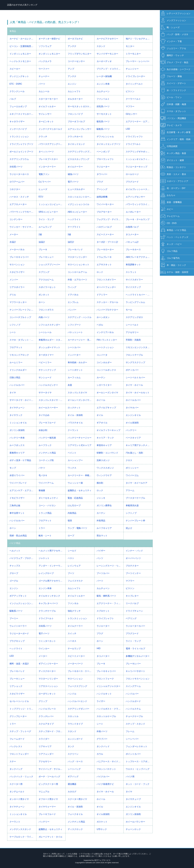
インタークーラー (47, 167)
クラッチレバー (46, 716)
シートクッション (105, 347)
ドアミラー (102, 295)
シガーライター (104, 385)
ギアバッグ (73, 777)
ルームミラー (16, 362)
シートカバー (74, 347)
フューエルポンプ (18, 106)
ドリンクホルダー (18, 370)
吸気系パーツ (103, 122)
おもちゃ (168, 195)
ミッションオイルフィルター (139, 159)
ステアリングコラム (19, 159)
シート (13, 332)
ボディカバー (132, 370)
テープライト (74, 227)
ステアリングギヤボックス (139, 152)
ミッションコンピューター (52, 204)
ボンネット (44, 295)
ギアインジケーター (48, 664)
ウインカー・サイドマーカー (23, 227)
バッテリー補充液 (47, 438)
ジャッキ (101, 498)
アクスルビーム (46, 280)
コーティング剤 (46, 460)
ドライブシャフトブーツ (21, 144)
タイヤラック (16, 415)
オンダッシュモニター (49, 54)
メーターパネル (17, 250)
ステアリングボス (134, 317)
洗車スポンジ (103, 460)
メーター (14, 234)
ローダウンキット (47, 694)
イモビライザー (17, 498)
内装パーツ (44, 317)
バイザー (101, 551)
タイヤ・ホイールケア (137, 483)
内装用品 (72, 513)
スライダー (44, 739)
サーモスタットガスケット (81, 106)
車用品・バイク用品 (173, 230)
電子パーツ (73, 182)
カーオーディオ (104, 61)
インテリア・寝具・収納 (175, 139)
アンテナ (72, 46)
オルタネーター (75, 99)
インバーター (74, 355)
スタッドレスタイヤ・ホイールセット (52, 400)
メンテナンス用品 (47, 453)
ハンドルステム (133, 709)
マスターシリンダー (77, 257)
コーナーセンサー (76, 61)
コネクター (15, 189)
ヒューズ (43, 189)
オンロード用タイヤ (19, 799)
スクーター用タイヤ (77, 799)
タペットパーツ (46, 152)
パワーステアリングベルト (52, 144)
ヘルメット (15, 551)
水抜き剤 (43, 430)
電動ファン (44, 174)
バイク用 (130, 777)
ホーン (42, 302)
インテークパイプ (18, 129)
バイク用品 (15, 543)
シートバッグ (74, 769)
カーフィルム (74, 378)
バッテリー (131, 430)
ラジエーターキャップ (137, 167)
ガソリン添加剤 (17, 430)
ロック (100, 490)
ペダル (100, 325)
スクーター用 (16, 784)
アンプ (71, 69)
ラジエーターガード (19, 634)
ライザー (101, 701)
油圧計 (71, 242)
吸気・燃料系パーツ (106, 596)
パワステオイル (75, 423)
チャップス (15, 566)
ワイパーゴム (132, 475)
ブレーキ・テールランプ (138, 219)
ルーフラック (45, 445)
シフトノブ (15, 325)
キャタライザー (17, 122)
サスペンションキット (78, 265)
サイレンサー (45, 114)
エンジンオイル (133, 415)
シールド (72, 551)
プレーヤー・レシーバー (138, 61)
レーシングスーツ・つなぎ (110, 566)
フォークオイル (75, 814)
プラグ (100, 182)
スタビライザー (17, 272)
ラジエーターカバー (135, 626)
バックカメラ (45, 61)
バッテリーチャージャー (80, 438)
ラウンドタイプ (75, 724)
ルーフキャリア (104, 528)
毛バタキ (43, 475)
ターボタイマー (46, 355)
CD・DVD (168, 223)
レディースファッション (175, 14)
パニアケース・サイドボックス (110, 762)
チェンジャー (132, 69)
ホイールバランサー (135, 822)
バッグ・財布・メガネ (174, 35)
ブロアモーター (104, 212)
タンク (71, 746)
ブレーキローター (105, 250)
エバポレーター (133, 212)
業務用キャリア (17, 453)
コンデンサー (16, 219)
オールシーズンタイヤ (107, 393)
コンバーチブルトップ (20, 317)
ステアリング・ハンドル (80, 317)
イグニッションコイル (78, 204)
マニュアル (44, 792)
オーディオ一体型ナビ (49, 39)
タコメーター (132, 234)
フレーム (130, 731)
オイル (100, 415)
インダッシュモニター (20, 54)
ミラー (42, 528)
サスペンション (17, 265)
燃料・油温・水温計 (19, 664)
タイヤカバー (132, 408)
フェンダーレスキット (137, 746)
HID (99, 648)
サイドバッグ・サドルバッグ (52, 769)
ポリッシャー (132, 468)
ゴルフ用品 (169, 251)
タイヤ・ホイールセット (138, 393)
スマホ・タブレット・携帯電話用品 (23, 340)
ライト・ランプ (46, 219)
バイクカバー (103, 777)
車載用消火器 (132, 506)
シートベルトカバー (135, 378)
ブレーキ (43, 250)
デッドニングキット (19, 76)
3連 (69, 234)
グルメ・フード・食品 (174, 62)
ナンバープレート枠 (135, 521)
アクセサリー (132, 332)
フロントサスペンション (138, 679)
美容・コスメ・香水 (173, 174)
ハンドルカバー (17, 385)
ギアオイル (102, 423)
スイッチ (72, 634)
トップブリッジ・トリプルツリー (23, 709)
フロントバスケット (106, 769)
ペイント (72, 453)
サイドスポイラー (134, 280)
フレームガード (17, 739)
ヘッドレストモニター (20, 61)
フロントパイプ (75, 114)
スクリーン (73, 754)
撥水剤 (100, 483)
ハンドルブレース (47, 709)
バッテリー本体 (17, 438)
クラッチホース (75, 137)
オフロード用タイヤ (48, 799)
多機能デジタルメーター (138, 656)
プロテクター (132, 566)
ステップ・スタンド (135, 724)
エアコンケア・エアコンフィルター (23, 490)
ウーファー (44, 69)
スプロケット (103, 611)
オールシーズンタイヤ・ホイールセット (81, 400)
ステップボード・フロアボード (52, 731)
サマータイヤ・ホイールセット (23, 400)
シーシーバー (132, 739)
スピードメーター (105, 234)
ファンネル (73, 603)
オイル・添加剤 (75, 415)
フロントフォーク (105, 679)
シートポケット (75, 370)
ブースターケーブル (135, 498)
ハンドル (72, 694)
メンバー (14, 280)
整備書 (42, 490)
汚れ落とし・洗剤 (134, 453)
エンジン (72, 84)
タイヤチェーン (17, 408)
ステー (13, 762)
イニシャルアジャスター (108, 686)
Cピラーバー (45, 182)
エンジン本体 (103, 84)
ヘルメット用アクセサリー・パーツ (52, 551)
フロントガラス (46, 310)
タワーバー (102, 174)
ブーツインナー (133, 573)
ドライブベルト (133, 144)
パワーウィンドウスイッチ (139, 204)
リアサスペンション (48, 686)
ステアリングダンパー (78, 709)
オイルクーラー (75, 167)
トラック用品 (45, 513)
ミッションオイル (18, 423)
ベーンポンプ (103, 152)
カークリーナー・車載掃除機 (81, 475)
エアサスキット (104, 265)
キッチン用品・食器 (173, 153)
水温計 (13, 242)
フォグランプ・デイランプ (110, 219)
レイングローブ (46, 573)
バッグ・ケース (75, 762)
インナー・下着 (171, 41)
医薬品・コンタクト (173, 167)
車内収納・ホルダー (77, 362)
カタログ (72, 792)
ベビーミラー (45, 362)
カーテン (101, 378)
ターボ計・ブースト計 (107, 242)
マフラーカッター (18, 302)
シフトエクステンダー (49, 325)
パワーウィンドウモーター (22, 212)
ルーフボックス (17, 445)
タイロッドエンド (76, 144)
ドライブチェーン (134, 611)
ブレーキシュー (46, 257)
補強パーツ (73, 174)
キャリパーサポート (135, 671)
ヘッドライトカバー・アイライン (139, 295)
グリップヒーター (18, 716)
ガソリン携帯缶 (104, 506)
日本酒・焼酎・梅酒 (173, 104)
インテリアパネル (105, 332)
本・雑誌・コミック (173, 265)
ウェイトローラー (18, 626)
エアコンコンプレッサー (80, 129)
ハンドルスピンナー (48, 385)
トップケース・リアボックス (139, 762)
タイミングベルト (134, 84)
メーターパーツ (75, 664)
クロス (129, 460)
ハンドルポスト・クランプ (110, 709)
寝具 (70, 521)
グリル (13, 295)
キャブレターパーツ (48, 603)
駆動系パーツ (103, 129)
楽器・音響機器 (171, 202)
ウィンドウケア (104, 475)
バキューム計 (132, 242)
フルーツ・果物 (171, 76)
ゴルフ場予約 (170, 258)
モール (129, 310)
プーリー (14, 618)
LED (12, 656)
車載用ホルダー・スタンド (52, 340)
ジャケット (44, 558)
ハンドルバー (132, 694)
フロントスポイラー (106, 280)
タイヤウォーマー (47, 807)
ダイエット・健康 (172, 160)
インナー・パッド (134, 551)
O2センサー (131, 114)
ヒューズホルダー (76, 189)
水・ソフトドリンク (173, 90)
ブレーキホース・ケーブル (81, 671)
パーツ (42, 84)
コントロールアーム (77, 272)
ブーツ (71, 573)
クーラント (73, 430)
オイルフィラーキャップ (108, 430)
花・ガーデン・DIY (173, 188)
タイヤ (13, 393)
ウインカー (44, 649)
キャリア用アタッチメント (139, 445)
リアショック (16, 686)
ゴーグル (14, 581)
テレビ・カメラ (171, 125)
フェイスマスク (75, 581)
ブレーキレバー (133, 664)
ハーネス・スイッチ (19, 197)
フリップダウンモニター (80, 54)
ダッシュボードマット (49, 347)
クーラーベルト (133, 99)
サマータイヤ (45, 393)
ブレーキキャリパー (19, 257)
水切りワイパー (17, 475)
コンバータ (102, 355)
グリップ (43, 701)
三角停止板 (15, 506)
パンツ (100, 558)
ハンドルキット (104, 694)
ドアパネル (73, 295)
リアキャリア (45, 746)
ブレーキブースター (48, 159)
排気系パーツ (103, 106)
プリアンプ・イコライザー (110, 69)
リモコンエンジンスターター (139, 347)
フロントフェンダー (19, 754)
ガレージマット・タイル (50, 837)
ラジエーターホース (19, 174)
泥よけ (129, 528)
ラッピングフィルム (135, 302)
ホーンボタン (103, 317)
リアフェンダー (46, 754)
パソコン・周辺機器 (173, 118)
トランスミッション (19, 137)
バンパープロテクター (107, 310)
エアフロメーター (18, 204)
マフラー (130, 106)
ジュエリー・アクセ (173, 48)
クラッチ (43, 137)
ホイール (101, 400)
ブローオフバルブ (76, 122)
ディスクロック (75, 829)
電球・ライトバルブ (135, 649)
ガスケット (102, 822)
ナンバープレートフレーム (22, 310)
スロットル (73, 716)
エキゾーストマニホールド (22, 114)
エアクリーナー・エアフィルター (139, 122)
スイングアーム (133, 686)
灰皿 (70, 385)
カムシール (44, 91)
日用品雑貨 (169, 146)
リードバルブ (132, 603)
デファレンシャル (105, 137)
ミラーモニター (133, 54)
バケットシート (75, 332)
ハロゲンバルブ (104, 227)
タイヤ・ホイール (134, 385)
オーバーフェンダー (106, 287)
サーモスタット (104, 114)
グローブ (14, 573)
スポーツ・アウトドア (174, 181)
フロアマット (16, 347)
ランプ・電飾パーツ (77, 528)
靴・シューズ (170, 28)
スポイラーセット (47, 287)
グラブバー (102, 739)
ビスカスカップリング (78, 159)
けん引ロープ (74, 506)
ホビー (167, 209)
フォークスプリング (77, 686)
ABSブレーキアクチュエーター (139, 257)
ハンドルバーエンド (77, 701)
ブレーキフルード (47, 423)
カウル (100, 754)
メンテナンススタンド (20, 829)
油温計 (42, 242)
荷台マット (102, 536)
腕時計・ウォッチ (172, 55)
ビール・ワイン (171, 97)
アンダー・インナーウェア (52, 566)
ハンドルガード (133, 701)
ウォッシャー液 (75, 483)
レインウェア (74, 566)
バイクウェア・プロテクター (23, 558)
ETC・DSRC (16, 84)
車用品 (13, 31)
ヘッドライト (74, 219)
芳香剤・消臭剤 (133, 340)
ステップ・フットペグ (20, 731)
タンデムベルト (17, 792)
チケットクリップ (47, 370)
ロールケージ (132, 174)
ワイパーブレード (18, 483)
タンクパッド (103, 746)
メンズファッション (173, 21)
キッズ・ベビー (171, 244)
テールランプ (74, 649)
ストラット (131, 272)
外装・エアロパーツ (77, 280)
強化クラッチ (74, 611)
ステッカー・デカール (107, 302)
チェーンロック (133, 829)
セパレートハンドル (19, 701)
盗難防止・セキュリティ (80, 490)
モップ (13, 468)
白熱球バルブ (132, 227)
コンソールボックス (106, 370)
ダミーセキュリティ (48, 498)
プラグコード (132, 182)
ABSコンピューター (77, 212)
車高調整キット (133, 265)
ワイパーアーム (46, 483)
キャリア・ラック (105, 438)
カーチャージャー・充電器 (81, 340)
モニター (130, 46)
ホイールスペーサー (48, 408)
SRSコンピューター (48, 212)
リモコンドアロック (19, 355)
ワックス (72, 468)
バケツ (42, 468)
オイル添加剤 (132, 423)
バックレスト (16, 746)
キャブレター (132, 596)
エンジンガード (75, 739)
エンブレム (73, 302)
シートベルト (132, 325)
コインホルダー (104, 362)
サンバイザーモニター (107, 54)
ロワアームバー (17, 182)
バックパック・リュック (21, 777)
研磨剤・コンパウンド (107, 453)
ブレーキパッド (75, 250)
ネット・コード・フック (138, 784)
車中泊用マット (17, 513)
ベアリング (131, 618)
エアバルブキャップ (106, 408)
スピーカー (15, 69)
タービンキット (46, 122)
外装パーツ (102, 731)
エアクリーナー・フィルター (110, 603)
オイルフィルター (47, 106)
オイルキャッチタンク (49, 596)
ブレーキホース (133, 250)
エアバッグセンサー (135, 197)
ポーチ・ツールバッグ (49, 777)
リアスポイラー (17, 287)
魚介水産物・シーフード (175, 69)
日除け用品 (15, 378)
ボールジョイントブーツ (21, 152)
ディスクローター (47, 671)
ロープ (71, 536)
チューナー (44, 76)
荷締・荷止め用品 (18, 536)
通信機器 (72, 784)
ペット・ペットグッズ (174, 237)
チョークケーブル (134, 716)
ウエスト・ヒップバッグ (138, 769)
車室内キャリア (104, 445)
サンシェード (45, 378)
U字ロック (102, 829)
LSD (128, 129)
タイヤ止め (44, 415)
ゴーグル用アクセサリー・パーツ (52, 581)
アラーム (130, 490)
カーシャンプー (75, 460)
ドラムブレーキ (104, 257)
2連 (40, 234)
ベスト (71, 558)
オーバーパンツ (133, 558)
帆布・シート (45, 536)
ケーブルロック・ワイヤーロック (23, 837)
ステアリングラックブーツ (81, 152)
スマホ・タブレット (173, 111)
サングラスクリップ (135, 362)
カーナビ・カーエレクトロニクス (23, 39)
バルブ (13, 99)
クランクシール (17, 91)
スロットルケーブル (106, 716)
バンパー (72, 310)
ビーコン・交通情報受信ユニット (23, 46)
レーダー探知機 (104, 76)
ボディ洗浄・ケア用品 (20, 460)
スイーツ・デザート (173, 83)
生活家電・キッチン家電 (175, 132)
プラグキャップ (17, 641)
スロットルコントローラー (81, 197)
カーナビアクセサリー (107, 39)
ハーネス (72, 641)
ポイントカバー (133, 754)
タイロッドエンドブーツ (108, 144)
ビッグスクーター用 (48, 784)
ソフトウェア (45, 46)
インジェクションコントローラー (23, 603)
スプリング (44, 272)
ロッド (100, 272)
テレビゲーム (170, 216)
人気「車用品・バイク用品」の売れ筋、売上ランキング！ (45, 22)
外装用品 (101, 521)
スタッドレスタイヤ (77, 393)
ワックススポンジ (105, 468)
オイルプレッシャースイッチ (139, 189)
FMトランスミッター (107, 340)
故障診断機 (102, 197)
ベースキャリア (133, 438)
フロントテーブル (134, 355)
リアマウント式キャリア (80, 445)
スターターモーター (48, 99)
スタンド (101, 46)
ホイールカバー (133, 400)
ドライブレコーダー (135, 76)
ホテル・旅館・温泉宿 (174, 272)
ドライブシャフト (134, 137)
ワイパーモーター (105, 204)
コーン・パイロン (47, 506)
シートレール (45, 332)
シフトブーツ (74, 325)
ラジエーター (103, 167)
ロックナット (74, 408)
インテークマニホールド (50, 129)
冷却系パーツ (16, 167)
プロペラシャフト (105, 159)
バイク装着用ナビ (105, 784)
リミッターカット (47, 641)
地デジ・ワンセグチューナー (139, 39)
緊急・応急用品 (75, 498)
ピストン (130, 91)
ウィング (72, 287)
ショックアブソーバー (49, 265)
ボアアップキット (18, 596)
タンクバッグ (16, 769)
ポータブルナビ (75, 39)
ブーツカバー (103, 573)
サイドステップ (133, 287)
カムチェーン (103, 91)
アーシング (102, 189)
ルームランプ (45, 227)
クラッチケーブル (47, 611)
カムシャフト (74, 91)
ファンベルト (103, 99)
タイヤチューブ (133, 799)
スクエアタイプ (46, 724)
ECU (41, 197)
